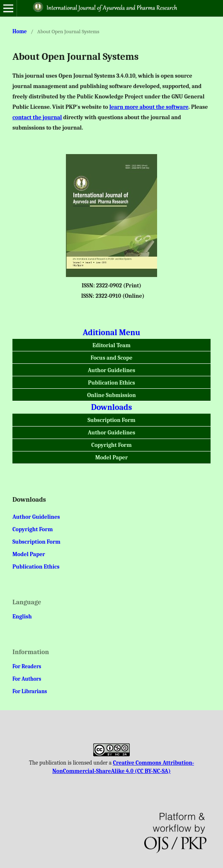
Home (20, 31)
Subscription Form (111, 420)
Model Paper (112, 457)
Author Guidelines (111, 370)
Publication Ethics (111, 383)
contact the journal (37, 117)
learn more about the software (149, 107)
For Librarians (30, 691)
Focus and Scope (112, 358)
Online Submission (111, 395)
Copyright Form (111, 445)
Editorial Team (111, 345)
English (22, 617)
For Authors (27, 679)
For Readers (27, 666)
